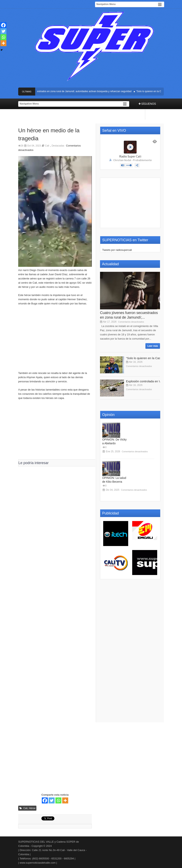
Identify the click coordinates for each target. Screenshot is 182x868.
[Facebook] (45, 800)
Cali (47, 146)
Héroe (32, 808)
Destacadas (58, 146)
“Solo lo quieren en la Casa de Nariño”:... (153, 358)
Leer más (153, 346)
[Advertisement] (55, 340)
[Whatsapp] (58, 800)
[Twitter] (52, 800)
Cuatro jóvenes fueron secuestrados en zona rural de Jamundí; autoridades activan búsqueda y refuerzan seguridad (71, 91)
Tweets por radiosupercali (117, 250)
